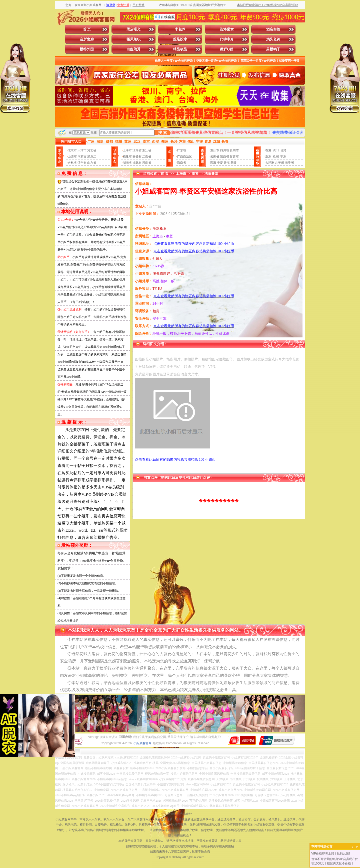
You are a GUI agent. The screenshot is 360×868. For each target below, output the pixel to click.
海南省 (181, 163)
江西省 (147, 156)
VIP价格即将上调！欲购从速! (331, 854)
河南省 (147, 163)
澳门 (276, 150)
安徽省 (137, 156)
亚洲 (268, 156)
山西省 (72, 156)
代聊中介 (227, 39)
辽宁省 (82, 163)
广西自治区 (184, 156)
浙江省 (147, 150)
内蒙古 (82, 156)
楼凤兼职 (133, 39)
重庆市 (215, 150)
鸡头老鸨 (273, 39)
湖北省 (137, 163)
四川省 (224, 150)
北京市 (72, 150)
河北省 (92, 150)
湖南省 (127, 163)
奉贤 (195, 174)
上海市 (127, 150)
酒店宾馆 (273, 29)
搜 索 (162, 133)
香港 (268, 150)
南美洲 (289, 163)
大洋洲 (270, 163)
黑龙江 (92, 156)
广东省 (181, 150)
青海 (227, 163)
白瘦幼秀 (133, 49)
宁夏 (220, 163)
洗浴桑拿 (227, 29)
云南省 (215, 156)
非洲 (283, 156)
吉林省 (72, 163)
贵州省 (234, 150)
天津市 (82, 150)
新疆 (233, 163)
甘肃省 (234, 156)
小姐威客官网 (142, 743)
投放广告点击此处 (180, 814)
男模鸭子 (273, 49)
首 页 (87, 29)
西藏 (213, 163)
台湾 (283, 150)
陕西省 (224, 156)
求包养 (180, 29)
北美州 (279, 163)
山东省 (92, 163)
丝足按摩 (180, 39)
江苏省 (137, 150)
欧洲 (276, 156)
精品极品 (180, 49)
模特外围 (87, 49)
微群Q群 (227, 49)
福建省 (127, 156)
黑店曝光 (133, 29)
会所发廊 (87, 39)
